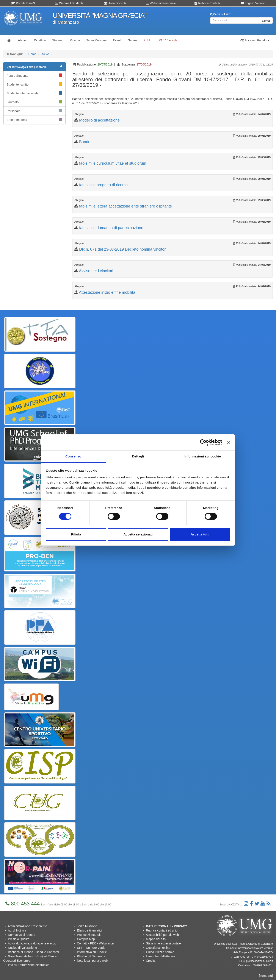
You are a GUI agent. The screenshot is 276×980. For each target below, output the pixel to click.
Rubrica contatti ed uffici (162, 930)
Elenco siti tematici (89, 930)
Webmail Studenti (69, 3)
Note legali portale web (92, 961)
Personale (34, 111)
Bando (85, 142)
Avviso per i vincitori (96, 271)
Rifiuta (76, 534)
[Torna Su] (266, 976)
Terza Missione (87, 926)
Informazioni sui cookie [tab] (203, 456)
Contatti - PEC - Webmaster (96, 943)
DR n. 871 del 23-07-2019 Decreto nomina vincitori (123, 249)
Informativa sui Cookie (92, 952)
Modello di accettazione (99, 120)
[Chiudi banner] (229, 442)
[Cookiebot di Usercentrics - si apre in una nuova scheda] (203, 442)
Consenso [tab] (73, 456)
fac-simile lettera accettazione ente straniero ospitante (125, 206)
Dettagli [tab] (138, 456)
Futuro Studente (34, 75)
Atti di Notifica (17, 930)
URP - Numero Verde (91, 948)
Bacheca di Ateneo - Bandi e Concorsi (33, 952)
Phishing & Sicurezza (91, 956)
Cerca (266, 21)
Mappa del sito (156, 939)
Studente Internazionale (34, 93)
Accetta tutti (200, 534)
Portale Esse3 (23, 3)
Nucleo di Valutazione (22, 948)
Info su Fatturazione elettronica (29, 965)
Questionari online (158, 948)
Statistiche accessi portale (163, 943)
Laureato (34, 102)
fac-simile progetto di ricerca (103, 185)
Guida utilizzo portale (160, 952)
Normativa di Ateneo (22, 935)
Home (32, 54)
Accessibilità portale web (162, 935)
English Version (253, 3)
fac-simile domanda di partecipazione (111, 228)
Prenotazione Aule (89, 935)
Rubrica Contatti (207, 3)
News (46, 54)
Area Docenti (115, 3)
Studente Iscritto (34, 84)
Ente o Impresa (34, 120)
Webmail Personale (161, 3)
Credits (151, 961)
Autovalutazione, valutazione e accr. (32, 943)
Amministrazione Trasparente (27, 926)
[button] (255, 40)
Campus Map (86, 939)
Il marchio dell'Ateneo (160, 956)
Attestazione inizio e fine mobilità (107, 292)
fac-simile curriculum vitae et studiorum (113, 163)
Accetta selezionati (138, 534)
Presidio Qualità (19, 939)
